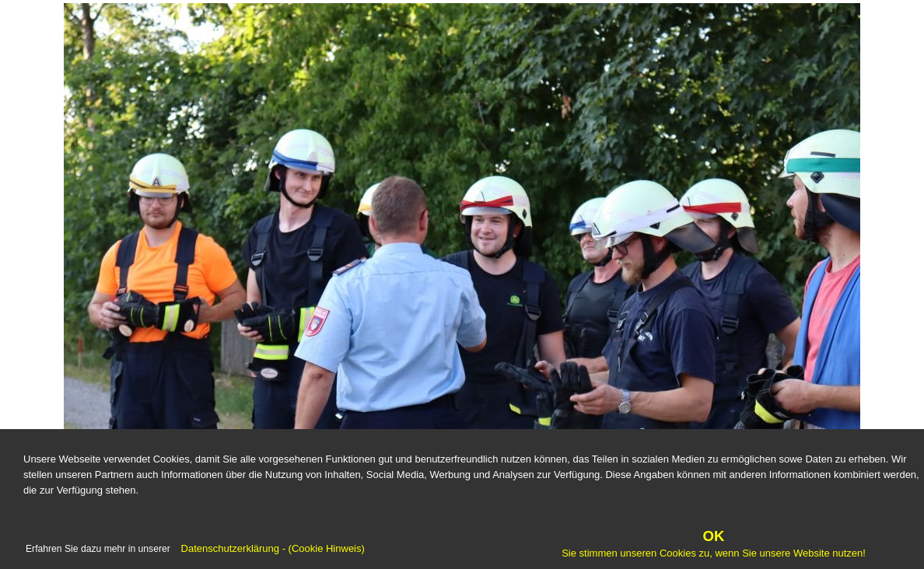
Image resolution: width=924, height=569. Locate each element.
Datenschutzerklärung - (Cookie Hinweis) (271, 548)
